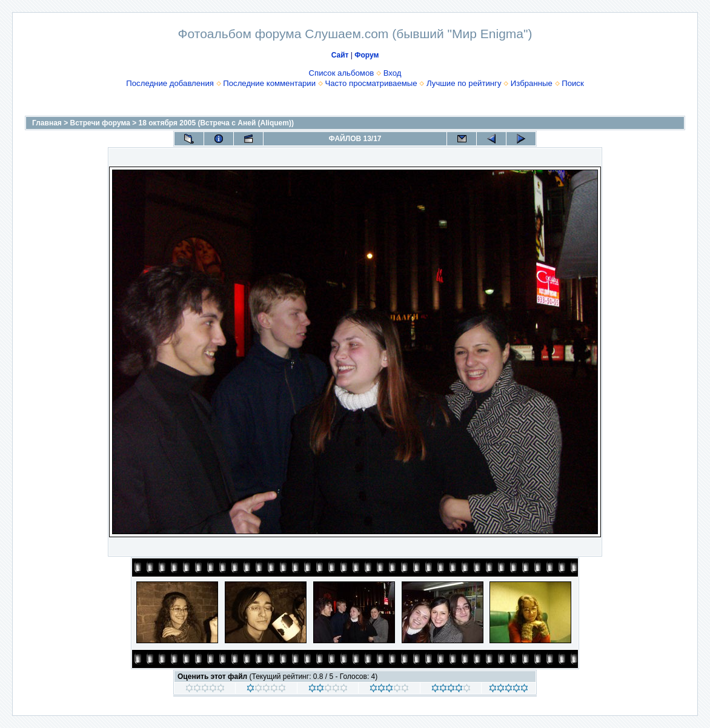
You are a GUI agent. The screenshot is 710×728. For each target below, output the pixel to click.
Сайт (340, 55)
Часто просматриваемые (371, 83)
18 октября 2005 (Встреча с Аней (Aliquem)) (216, 123)
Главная (47, 123)
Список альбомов (342, 73)
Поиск (573, 83)
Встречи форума (100, 123)
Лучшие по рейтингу (464, 83)
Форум (367, 55)
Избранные (532, 83)
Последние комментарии (269, 83)
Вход (393, 73)
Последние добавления (170, 83)
